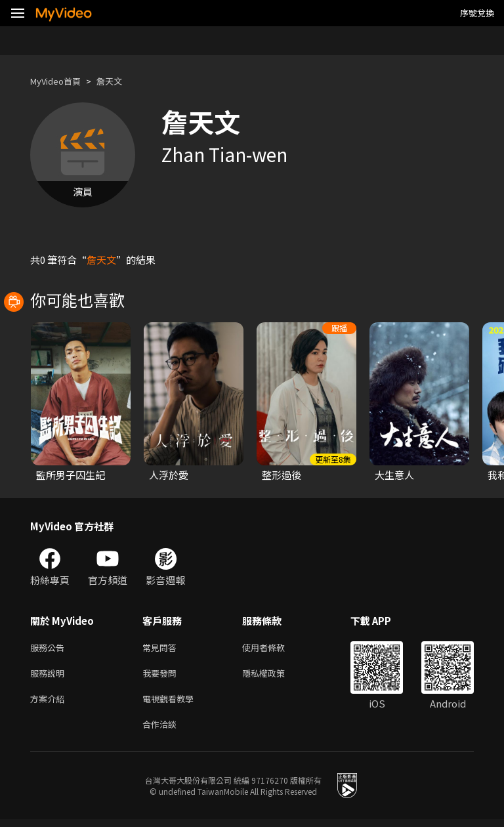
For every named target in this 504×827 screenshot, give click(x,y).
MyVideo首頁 (60, 81)
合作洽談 (162, 731)
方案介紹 (50, 703)
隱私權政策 (275, 676)
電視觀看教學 (172, 703)
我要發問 (162, 676)
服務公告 (50, 648)
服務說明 (50, 676)
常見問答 (162, 648)
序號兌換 (477, 13)
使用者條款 (275, 648)
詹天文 (120, 81)
